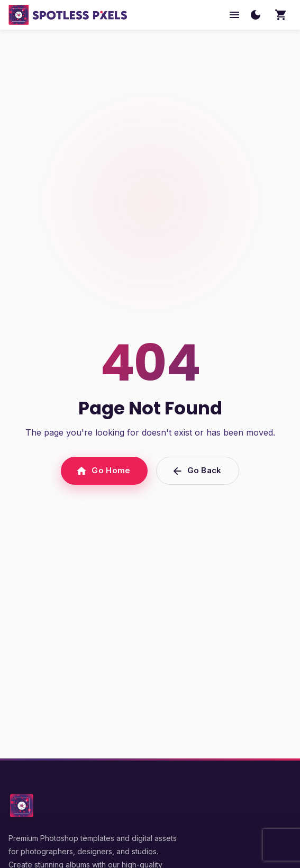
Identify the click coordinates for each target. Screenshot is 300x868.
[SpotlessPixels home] (68, 15)
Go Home (104, 471)
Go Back (198, 471)
